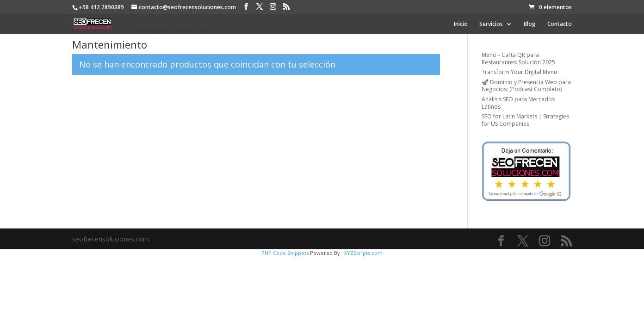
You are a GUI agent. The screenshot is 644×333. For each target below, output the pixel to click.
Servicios (491, 24)
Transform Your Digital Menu (519, 72)
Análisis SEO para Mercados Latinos (518, 103)
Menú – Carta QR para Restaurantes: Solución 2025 (518, 59)
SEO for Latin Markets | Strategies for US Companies (525, 120)
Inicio (461, 24)
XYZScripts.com (363, 253)
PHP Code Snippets (285, 253)
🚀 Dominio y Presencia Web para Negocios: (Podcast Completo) (526, 86)
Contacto (560, 24)
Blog (530, 24)
